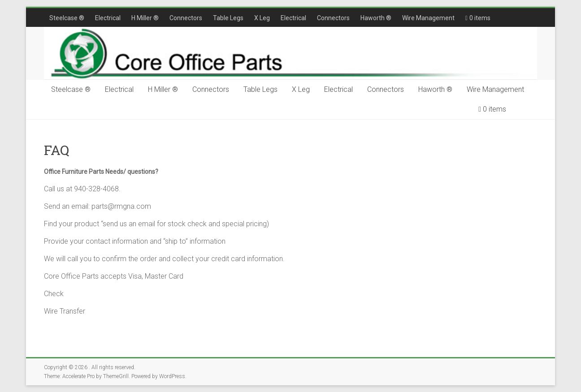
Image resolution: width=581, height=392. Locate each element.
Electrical (108, 18)
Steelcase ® (67, 18)
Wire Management (428, 18)
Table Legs (228, 18)
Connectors (186, 18)
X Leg (262, 18)
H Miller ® (145, 18)
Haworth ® (376, 18)
